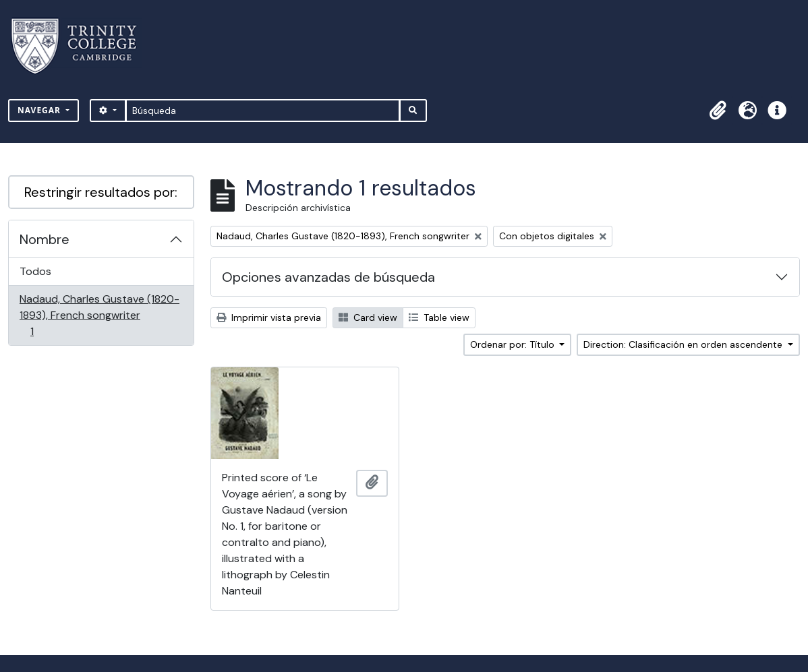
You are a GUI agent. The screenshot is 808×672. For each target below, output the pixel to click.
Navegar (40, 110)
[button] (718, 111)
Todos (35, 271)
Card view (368, 317)
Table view (439, 317)
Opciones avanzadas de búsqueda (328, 277)
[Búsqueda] (263, 111)
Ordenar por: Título (514, 344)
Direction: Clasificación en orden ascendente (684, 344)
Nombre (45, 239)
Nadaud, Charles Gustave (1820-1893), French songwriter (99, 315)
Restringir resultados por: (101, 192)
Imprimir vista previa (269, 317)
